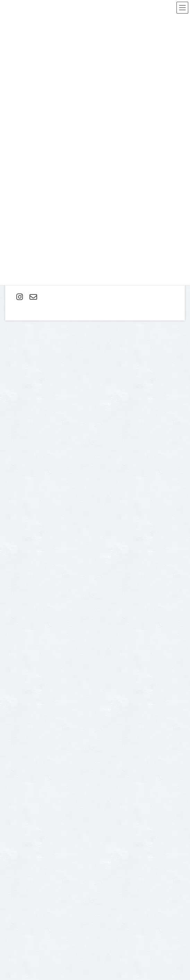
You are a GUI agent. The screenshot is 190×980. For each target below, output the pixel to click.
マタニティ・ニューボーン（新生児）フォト (51, 895)
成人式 (16, 932)
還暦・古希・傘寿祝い (30, 944)
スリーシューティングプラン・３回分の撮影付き (55, 883)
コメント (17, 366)
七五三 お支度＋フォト (31, 908)
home (15, 847)
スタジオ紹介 (22, 817)
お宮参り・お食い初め (30, 859)
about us (17, 769)
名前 (12, 439)
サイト (12, 504)
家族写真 (18, 920)
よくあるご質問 (24, 792)
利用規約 (174, 733)
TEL (9, 600)
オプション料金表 (26, 804)
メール (14, 472)
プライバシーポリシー (140, 733)
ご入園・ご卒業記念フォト (34, 871)
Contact (17, 780)
